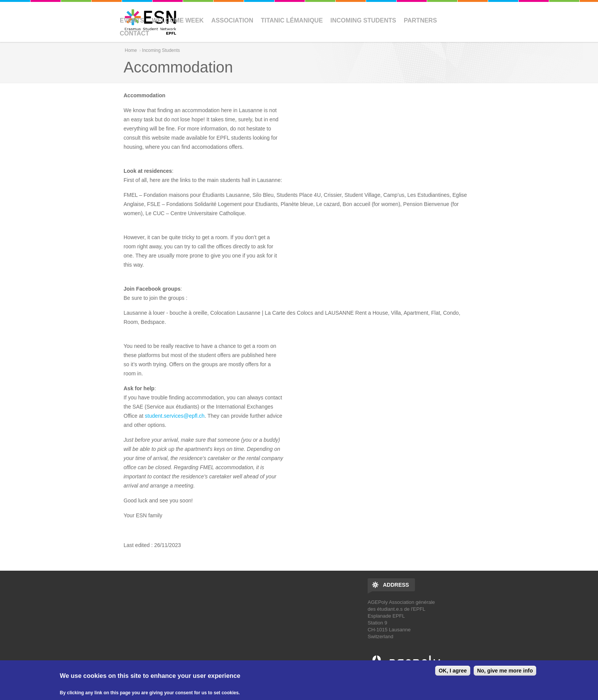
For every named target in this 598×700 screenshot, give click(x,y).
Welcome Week (178, 20)
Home (131, 50)
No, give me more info (505, 671)
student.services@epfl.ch (175, 416)
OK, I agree (453, 671)
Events (132, 20)
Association (232, 20)
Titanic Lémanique (292, 20)
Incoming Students (363, 20)
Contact (134, 33)
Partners (420, 20)
